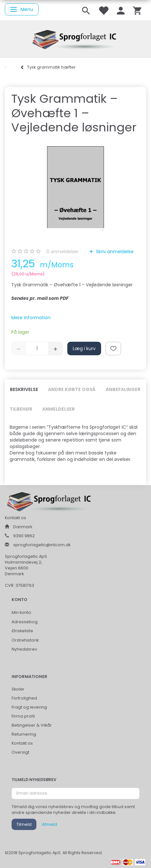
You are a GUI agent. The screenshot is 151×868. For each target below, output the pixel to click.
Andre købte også (72, 389)
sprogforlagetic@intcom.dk (42, 545)
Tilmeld (24, 824)
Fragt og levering (29, 707)
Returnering (24, 734)
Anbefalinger (123, 389)
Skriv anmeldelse (114, 252)
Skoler (18, 689)
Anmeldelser (58, 409)
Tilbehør (21, 409)
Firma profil (23, 716)
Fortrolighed (24, 698)
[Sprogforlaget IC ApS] (76, 38)
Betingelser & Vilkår (32, 725)
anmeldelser (62, 252)
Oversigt (20, 752)
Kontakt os (22, 743)
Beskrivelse (24, 389)
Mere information (31, 318)
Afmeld (49, 824)
